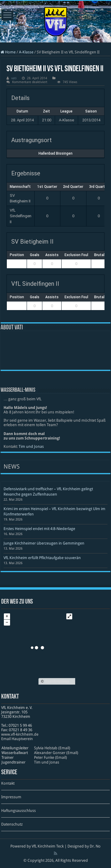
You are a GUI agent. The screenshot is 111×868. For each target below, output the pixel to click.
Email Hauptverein (17, 739)
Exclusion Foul (76, 255)
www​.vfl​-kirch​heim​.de (20, 734)
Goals (35, 255)
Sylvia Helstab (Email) (52, 748)
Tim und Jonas (31, 446)
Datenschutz (12, 824)
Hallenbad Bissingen (55, 153)
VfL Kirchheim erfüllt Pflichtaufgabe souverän (42, 558)
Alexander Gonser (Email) (56, 753)
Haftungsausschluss (18, 811)
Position (17, 255)
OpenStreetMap (57, 681)
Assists (52, 255)
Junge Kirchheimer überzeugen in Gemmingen (44, 543)
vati (14, 78)
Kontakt (8, 783)
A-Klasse (26, 52)
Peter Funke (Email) (50, 757)
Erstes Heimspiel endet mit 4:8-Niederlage (39, 529)
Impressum (11, 797)
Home (8, 52)
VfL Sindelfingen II (21, 216)
